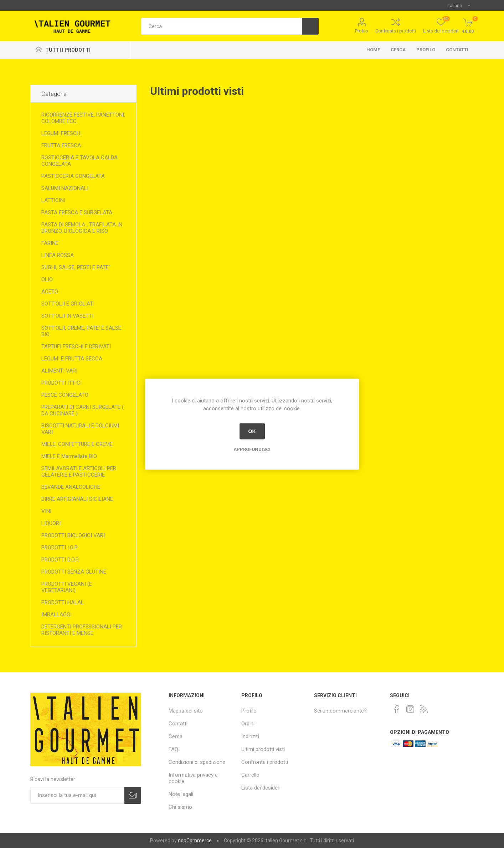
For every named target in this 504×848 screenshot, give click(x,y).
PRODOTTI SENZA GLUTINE (74, 572)
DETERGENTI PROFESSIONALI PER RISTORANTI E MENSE (82, 630)
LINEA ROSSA (58, 255)
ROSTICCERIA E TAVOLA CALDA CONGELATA (79, 161)
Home (373, 50)
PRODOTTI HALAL (63, 602)
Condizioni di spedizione (197, 762)
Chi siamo (180, 807)
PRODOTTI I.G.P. (60, 548)
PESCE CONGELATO (65, 395)
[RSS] (424, 709)
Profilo (362, 31)
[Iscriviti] (77, 795)
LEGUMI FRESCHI (61, 133)
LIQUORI (51, 523)
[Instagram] (410, 709)
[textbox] (222, 26)
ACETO (50, 292)
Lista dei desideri (261, 788)
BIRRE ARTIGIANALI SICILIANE (77, 499)
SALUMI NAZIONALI (65, 188)
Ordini (248, 724)
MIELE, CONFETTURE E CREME (77, 444)
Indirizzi (250, 736)
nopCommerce (195, 841)
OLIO (47, 279)
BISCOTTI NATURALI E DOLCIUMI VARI (80, 429)
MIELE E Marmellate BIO (69, 456)
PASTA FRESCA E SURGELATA (77, 212)
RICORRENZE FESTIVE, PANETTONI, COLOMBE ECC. (83, 118)
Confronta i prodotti (396, 31)
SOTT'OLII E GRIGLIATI (68, 304)
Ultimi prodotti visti (263, 749)
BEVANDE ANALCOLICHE (71, 487)
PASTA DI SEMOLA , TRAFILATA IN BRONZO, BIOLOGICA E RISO (82, 228)
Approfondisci (252, 449)
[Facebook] (397, 709)
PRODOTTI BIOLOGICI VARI (73, 535)
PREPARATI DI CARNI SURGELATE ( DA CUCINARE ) (83, 410)
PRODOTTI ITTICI (61, 383)
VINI (46, 511)
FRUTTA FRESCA (61, 145)
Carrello (250, 775)
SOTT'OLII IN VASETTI (67, 316)
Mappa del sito (186, 711)
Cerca (398, 50)
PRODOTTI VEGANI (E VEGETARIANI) (67, 587)
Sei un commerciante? (340, 711)
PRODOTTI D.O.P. (60, 560)
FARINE (50, 243)
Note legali (181, 794)
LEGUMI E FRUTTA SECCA (72, 359)
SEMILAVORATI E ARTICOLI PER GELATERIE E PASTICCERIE (79, 472)
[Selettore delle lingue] (459, 5)
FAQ (173, 749)
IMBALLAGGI (56, 615)
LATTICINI (53, 200)
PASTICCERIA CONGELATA (73, 176)
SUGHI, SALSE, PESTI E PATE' (76, 267)
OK (252, 431)
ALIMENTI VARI (59, 371)
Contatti (457, 50)
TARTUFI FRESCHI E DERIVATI (76, 346)
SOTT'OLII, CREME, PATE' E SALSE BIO (81, 331)
